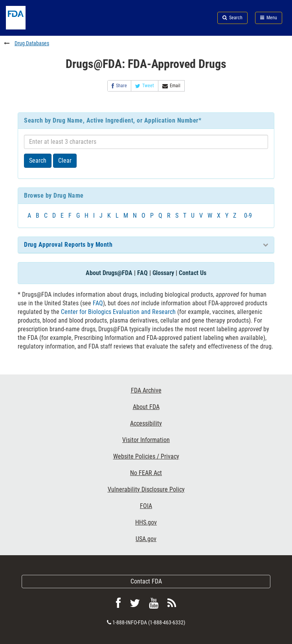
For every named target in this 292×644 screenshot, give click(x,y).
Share (119, 86)
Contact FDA (146, 581)
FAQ (142, 273)
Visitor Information (146, 440)
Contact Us (193, 273)
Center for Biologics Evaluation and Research (118, 312)
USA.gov (146, 539)
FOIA (146, 506)
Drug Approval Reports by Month (68, 245)
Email (171, 86)
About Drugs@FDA (109, 273)
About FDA (146, 407)
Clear (65, 161)
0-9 (248, 216)
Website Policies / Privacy (146, 456)
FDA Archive (146, 390)
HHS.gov (146, 522)
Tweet (145, 86)
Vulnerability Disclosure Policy (146, 489)
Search (38, 161)
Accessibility (146, 423)
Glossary (163, 273)
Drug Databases (32, 43)
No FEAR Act (146, 473)
